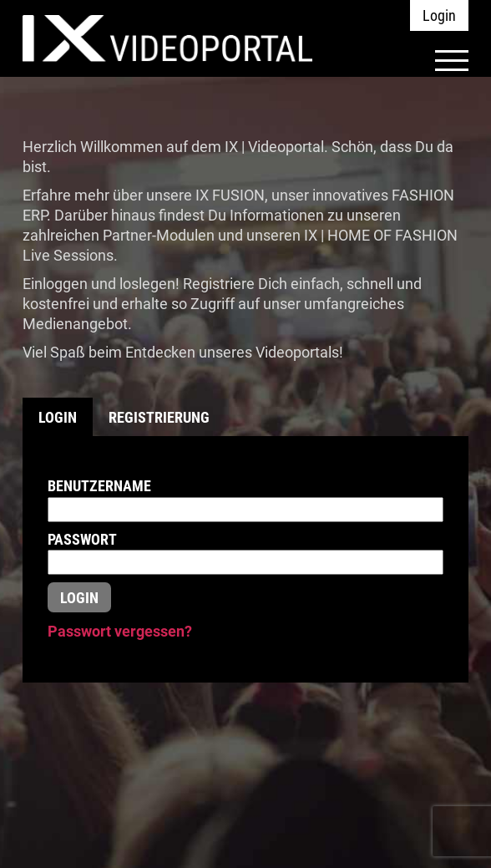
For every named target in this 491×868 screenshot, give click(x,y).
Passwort (82, 539)
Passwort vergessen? (120, 631)
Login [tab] (58, 417)
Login (439, 15)
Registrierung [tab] (159, 417)
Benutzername (99, 486)
